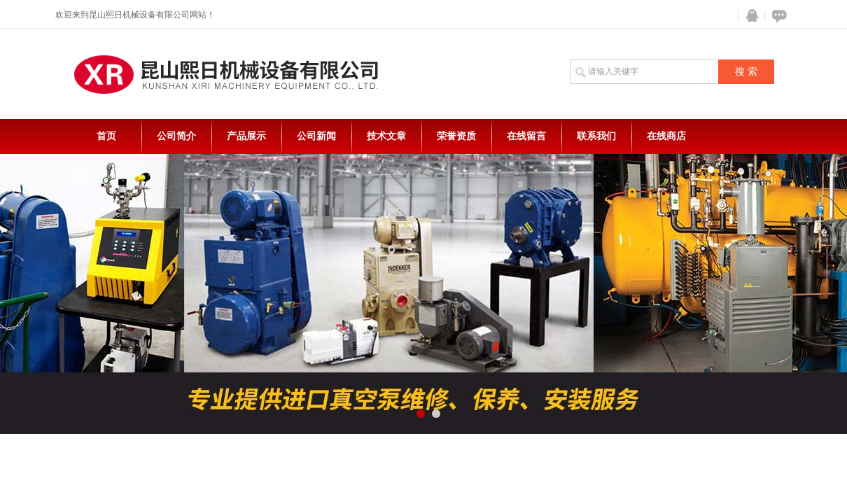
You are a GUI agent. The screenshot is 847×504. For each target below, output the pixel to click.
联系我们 (596, 136)
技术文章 (386, 136)
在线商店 (666, 136)
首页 (106, 136)
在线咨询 (777, 16)
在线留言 (526, 136)
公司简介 (176, 136)
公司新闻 (316, 136)
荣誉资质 (456, 136)
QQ (749, 16)
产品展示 (246, 136)
